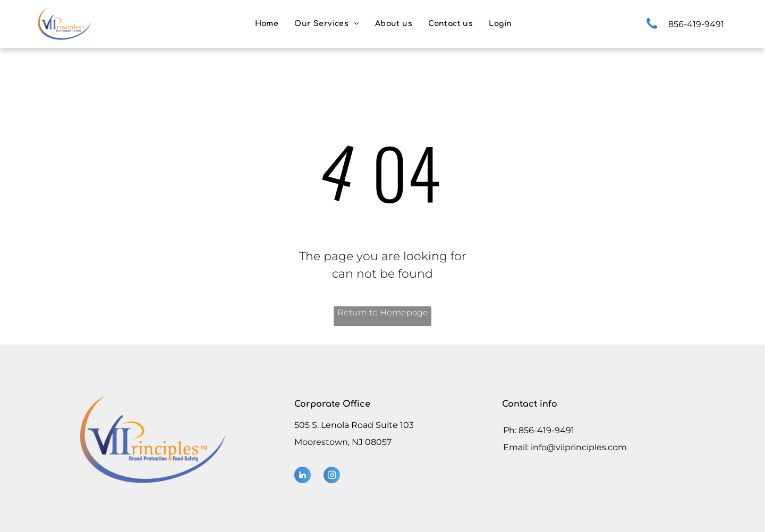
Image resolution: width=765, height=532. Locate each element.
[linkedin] (303, 476)
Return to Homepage (383, 312)
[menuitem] (267, 24)
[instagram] (332, 476)
